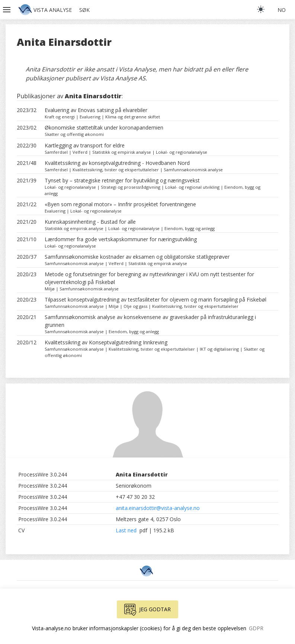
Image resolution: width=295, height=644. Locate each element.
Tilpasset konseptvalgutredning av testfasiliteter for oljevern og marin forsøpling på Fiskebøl (155, 299)
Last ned (127, 530)
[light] (261, 9)
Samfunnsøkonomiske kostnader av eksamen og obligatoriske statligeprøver (137, 257)
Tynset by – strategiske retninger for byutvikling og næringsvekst (122, 180)
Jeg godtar (147, 610)
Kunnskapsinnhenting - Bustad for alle (90, 222)
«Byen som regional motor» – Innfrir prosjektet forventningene (120, 204)
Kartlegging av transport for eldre (85, 145)
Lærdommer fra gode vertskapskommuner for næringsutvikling (121, 239)
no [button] (282, 10)
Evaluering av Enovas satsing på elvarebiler (96, 110)
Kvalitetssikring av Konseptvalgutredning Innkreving (106, 342)
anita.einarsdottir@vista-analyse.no (158, 508)
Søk (84, 10)
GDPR (256, 628)
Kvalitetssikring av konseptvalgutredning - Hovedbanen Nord (117, 163)
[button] (7, 10)
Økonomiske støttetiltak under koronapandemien (104, 127)
